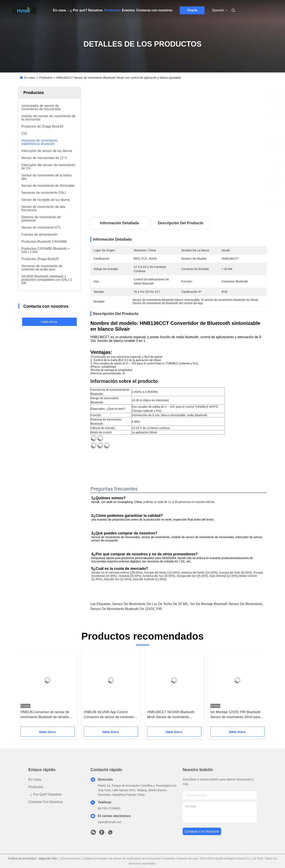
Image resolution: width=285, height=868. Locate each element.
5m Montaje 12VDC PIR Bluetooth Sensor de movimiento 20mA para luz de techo (235, 715)
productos (36, 787)
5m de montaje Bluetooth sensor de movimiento (226, 604)
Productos (112, 10)
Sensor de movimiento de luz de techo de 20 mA (150, 604)
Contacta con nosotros (154, 10)
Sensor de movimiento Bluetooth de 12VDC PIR (126, 609)
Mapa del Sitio (48, 858)
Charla (192, 10)
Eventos (128, 10)
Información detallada (119, 223)
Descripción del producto (181, 223)
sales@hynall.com (110, 822)
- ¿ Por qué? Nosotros (85, 10)
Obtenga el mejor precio (201, 204)
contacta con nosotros (202, 831)
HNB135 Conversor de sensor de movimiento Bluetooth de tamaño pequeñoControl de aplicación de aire (45, 715)
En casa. (60, 10)
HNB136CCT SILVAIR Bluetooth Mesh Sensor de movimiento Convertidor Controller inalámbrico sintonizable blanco (172, 715)
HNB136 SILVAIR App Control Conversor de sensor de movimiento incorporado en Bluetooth (110, 715)
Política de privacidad (22, 858)
